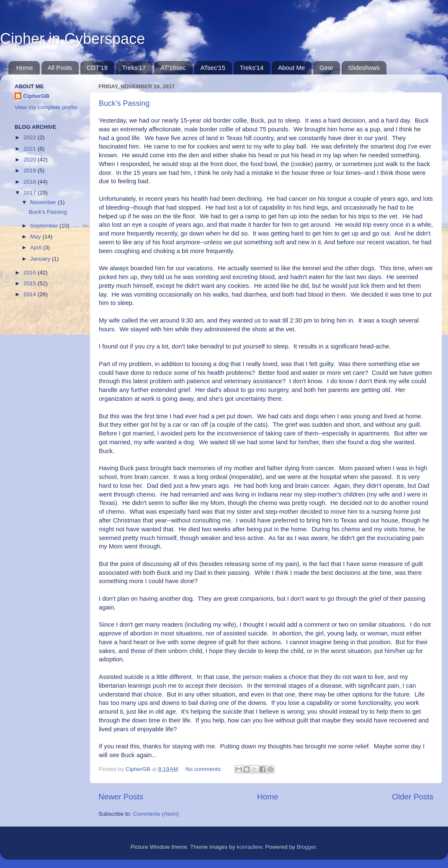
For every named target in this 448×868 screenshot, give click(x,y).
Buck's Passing (124, 103)
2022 (31, 137)
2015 (31, 283)
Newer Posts (121, 797)
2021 (31, 149)
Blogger (306, 847)
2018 (31, 182)
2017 (31, 193)
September (45, 226)
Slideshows (364, 68)
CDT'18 (97, 68)
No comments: (205, 769)
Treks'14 (252, 68)
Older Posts (413, 797)
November (44, 202)
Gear (326, 68)
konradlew (249, 847)
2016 (31, 273)
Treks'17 (134, 68)
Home (25, 68)
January (41, 259)
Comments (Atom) (156, 814)
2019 (31, 170)
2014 (31, 294)
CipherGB (36, 96)
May (36, 237)
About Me (291, 68)
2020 (31, 160)
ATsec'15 (213, 68)
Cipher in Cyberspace (72, 39)
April (37, 247)
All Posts (60, 68)
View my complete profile (46, 107)
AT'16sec (173, 68)
